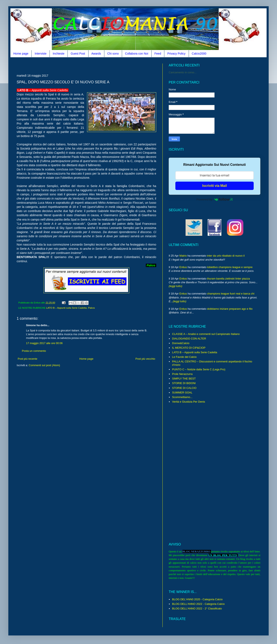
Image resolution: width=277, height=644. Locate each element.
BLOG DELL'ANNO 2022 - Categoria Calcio (198, 604)
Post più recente (27, 359)
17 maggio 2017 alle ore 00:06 (44, 343)
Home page (21, 54)
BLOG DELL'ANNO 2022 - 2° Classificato (197, 608)
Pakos (91, 308)
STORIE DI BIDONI (184, 383)
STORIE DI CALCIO (184, 388)
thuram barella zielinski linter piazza (228, 279)
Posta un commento (34, 351)
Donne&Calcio (181, 343)
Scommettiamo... (182, 397)
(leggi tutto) (175, 286)
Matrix (183, 256)
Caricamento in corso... (183, 72)
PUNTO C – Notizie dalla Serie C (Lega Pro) (199, 369)
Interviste (41, 54)
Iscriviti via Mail (215, 186)
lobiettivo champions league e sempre (230, 267)
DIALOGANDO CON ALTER (189, 339)
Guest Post (78, 54)
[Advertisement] (92, 65)
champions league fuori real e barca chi (231, 294)
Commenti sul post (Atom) (44, 365)
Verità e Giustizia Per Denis (188, 402)
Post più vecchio (145, 359)
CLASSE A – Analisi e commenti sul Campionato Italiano (206, 334)
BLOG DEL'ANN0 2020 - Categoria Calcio (197, 599)
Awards (96, 54)
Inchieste (59, 54)
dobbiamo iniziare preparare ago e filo (230, 309)
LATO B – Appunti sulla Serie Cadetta (66, 308)
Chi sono (113, 54)
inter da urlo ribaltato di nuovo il (226, 256)
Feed (158, 54)
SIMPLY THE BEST (184, 379)
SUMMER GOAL (182, 393)
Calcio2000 (199, 54)
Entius (183, 267)
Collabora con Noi (137, 54)
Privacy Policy (176, 54)
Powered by (215, 199)
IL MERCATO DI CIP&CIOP (189, 348)
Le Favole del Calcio (184, 357)
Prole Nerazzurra (182, 374)
